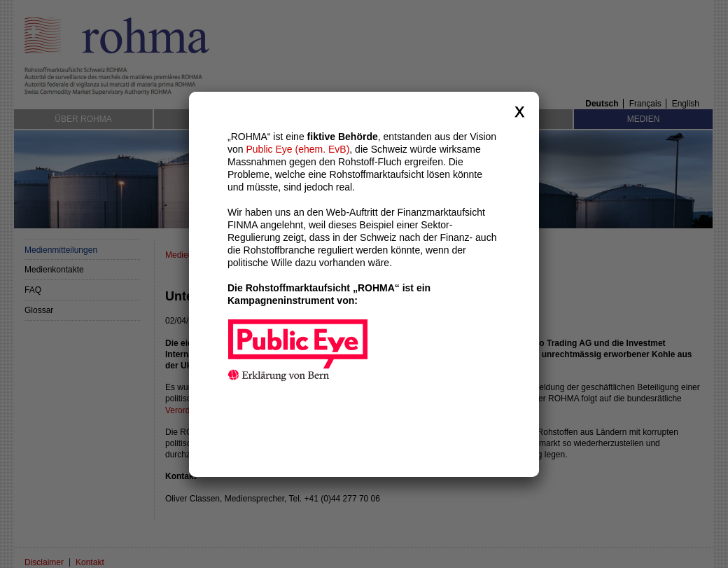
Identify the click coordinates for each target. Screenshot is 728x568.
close (519, 109)
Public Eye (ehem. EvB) (297, 146)
